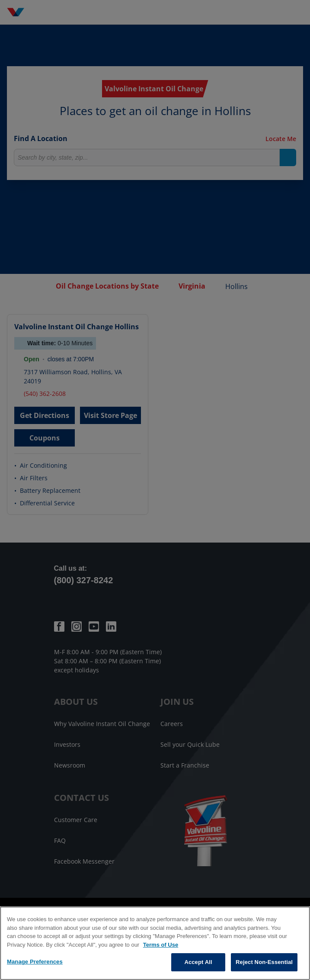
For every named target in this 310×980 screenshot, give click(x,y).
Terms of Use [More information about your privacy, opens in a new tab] (161, 945)
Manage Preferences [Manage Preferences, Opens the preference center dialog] (35, 962)
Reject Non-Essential (264, 962)
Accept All (198, 962)
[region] (155, 943)
